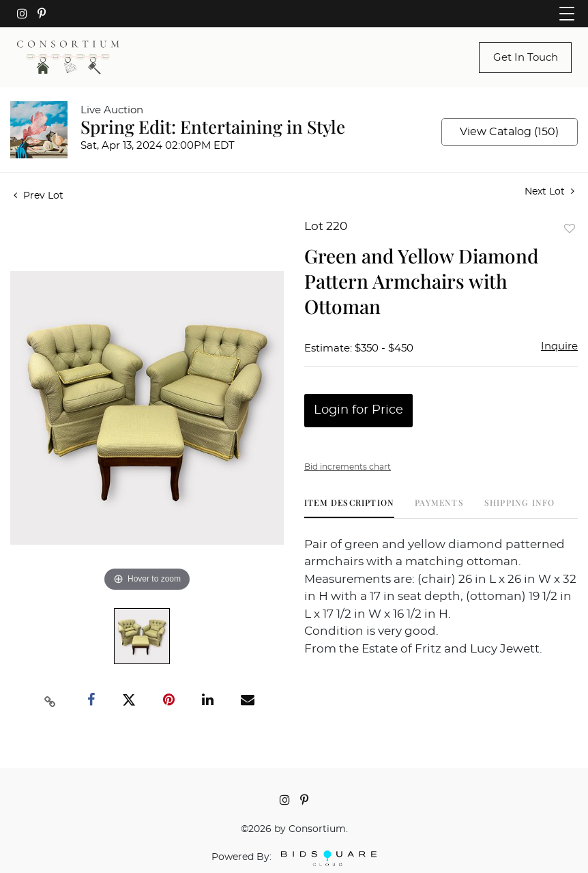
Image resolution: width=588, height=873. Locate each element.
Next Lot (549, 191)
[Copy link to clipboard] (50, 700)
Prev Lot (39, 196)
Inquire (559, 346)
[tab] (349, 507)
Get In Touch (526, 58)
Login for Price (358, 410)
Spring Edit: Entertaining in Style (213, 127)
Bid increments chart (348, 467)
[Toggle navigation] (567, 14)
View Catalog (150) (509, 132)
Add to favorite (570, 228)
